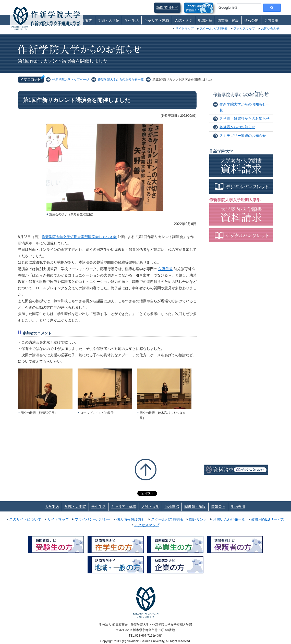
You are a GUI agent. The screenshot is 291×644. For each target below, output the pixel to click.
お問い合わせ (270, 29)
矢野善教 (165, 269)
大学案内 (85, 20)
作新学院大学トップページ (71, 80)
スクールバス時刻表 (214, 29)
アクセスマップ (244, 29)
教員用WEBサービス (268, 519)
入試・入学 (184, 20)
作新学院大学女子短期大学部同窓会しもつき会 (79, 237)
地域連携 (205, 20)
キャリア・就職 (157, 20)
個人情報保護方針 (131, 519)
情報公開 (251, 20)
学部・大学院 (108, 20)
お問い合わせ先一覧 (229, 519)
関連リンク (198, 519)
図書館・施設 (228, 20)
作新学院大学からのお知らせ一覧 (121, 80)
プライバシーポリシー (93, 519)
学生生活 (132, 20)
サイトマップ (185, 29)
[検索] (239, 8)
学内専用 (271, 20)
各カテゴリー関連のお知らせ (243, 136)
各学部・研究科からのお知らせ (245, 119)
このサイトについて (25, 519)
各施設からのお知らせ (237, 127)
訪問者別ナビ (167, 8)
